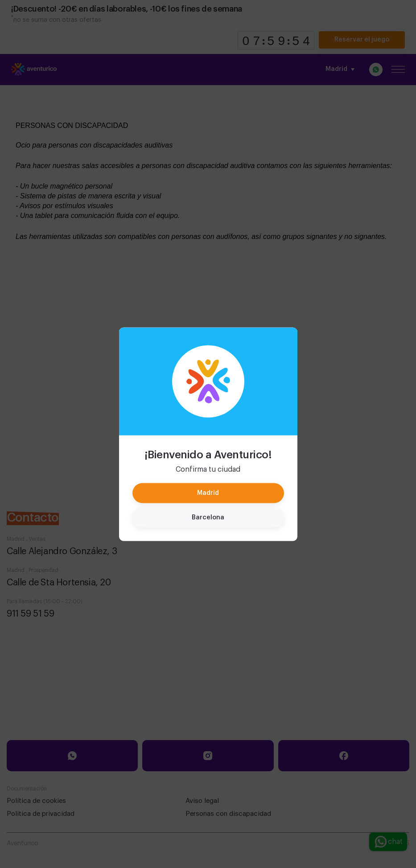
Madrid (208, 493)
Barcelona (208, 517)
